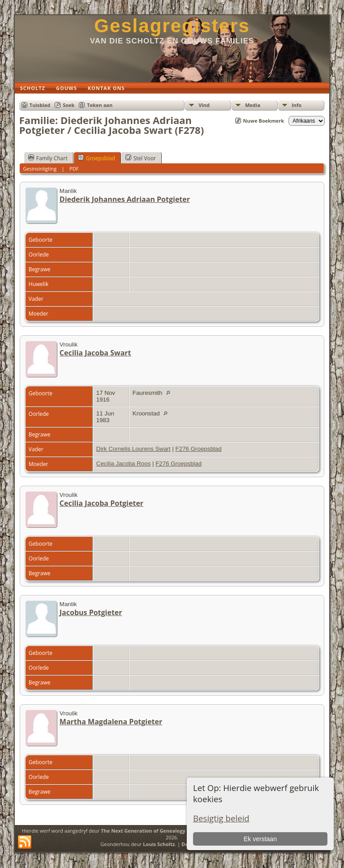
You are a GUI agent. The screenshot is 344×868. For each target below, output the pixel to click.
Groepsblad (97, 158)
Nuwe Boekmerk (264, 121)
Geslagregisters (172, 26)
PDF (74, 169)
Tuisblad (40, 105)
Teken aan (100, 105)
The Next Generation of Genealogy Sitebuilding (158, 831)
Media (253, 105)
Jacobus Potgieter (91, 612)
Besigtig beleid (221, 818)
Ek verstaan (260, 839)
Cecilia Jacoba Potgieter (101, 503)
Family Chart (48, 158)
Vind (204, 105)
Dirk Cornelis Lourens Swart (133, 449)
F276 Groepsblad (199, 449)
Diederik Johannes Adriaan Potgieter (125, 199)
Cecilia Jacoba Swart (95, 353)
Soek (69, 105)
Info (297, 105)
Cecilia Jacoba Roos (124, 464)
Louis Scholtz (159, 844)
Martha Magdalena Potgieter (111, 722)
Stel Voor (141, 158)
